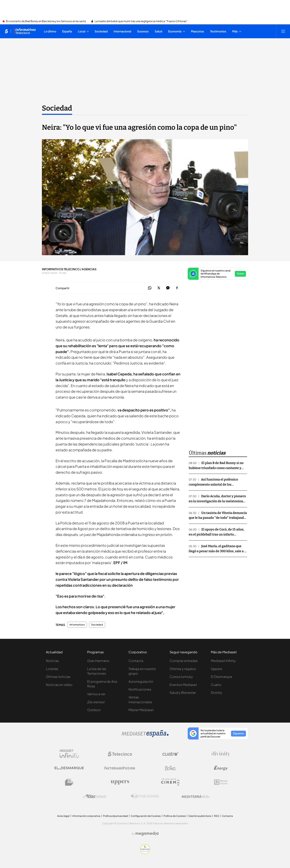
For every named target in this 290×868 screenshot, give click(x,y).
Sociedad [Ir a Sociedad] (57, 108)
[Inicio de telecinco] (6, 31)
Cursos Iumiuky (181, 677)
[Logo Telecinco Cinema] (170, 782)
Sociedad (97, 625)
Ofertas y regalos (183, 669)
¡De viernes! (96, 702)
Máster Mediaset (141, 710)
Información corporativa (86, 816)
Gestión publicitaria (200, 816)
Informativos (77, 625)
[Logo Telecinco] (120, 754)
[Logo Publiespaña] (145, 796)
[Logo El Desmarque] (69, 768)
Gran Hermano (98, 661)
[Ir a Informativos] (25, 31)
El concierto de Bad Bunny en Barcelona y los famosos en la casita (46, 21)
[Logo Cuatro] (170, 754)
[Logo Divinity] (221, 754)
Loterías (52, 669)
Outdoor (94, 710)
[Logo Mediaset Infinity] (69, 754)
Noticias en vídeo (59, 685)
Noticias (52, 661)
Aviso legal (63, 816)
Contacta (136, 661)
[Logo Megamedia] (147, 834)
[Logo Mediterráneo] (196, 796)
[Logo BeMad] (69, 782)
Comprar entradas (184, 661)
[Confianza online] (145, 853)
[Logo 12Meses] (221, 782)
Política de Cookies (175, 816)
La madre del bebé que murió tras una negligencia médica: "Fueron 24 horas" (141, 21)
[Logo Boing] (170, 768)
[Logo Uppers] (120, 782)
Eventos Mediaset (183, 685)
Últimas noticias (58, 677)
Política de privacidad (115, 816)
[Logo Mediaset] (145, 736)
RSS (216, 816)
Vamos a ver (96, 694)
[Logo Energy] (221, 768)
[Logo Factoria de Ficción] (120, 768)
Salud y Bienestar (183, 692)
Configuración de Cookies (146, 816)
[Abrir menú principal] (283, 31)
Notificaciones (140, 689)
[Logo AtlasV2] (95, 796)
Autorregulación (141, 681)
